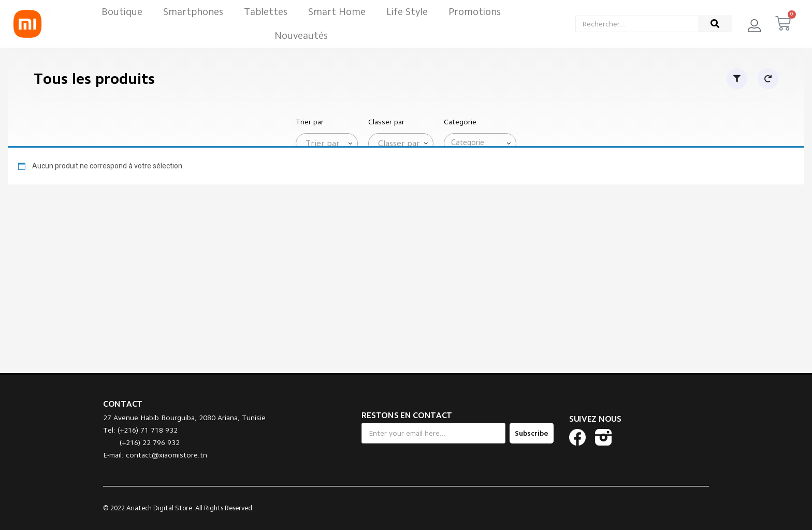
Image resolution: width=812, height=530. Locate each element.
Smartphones (193, 12)
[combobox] (327, 144)
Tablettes (266, 12)
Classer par (386, 122)
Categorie (460, 122)
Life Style (407, 12)
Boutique (122, 12)
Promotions (475, 12)
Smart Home (337, 12)
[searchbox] (482, 143)
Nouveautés (301, 35)
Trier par (310, 122)
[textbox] (321, 144)
